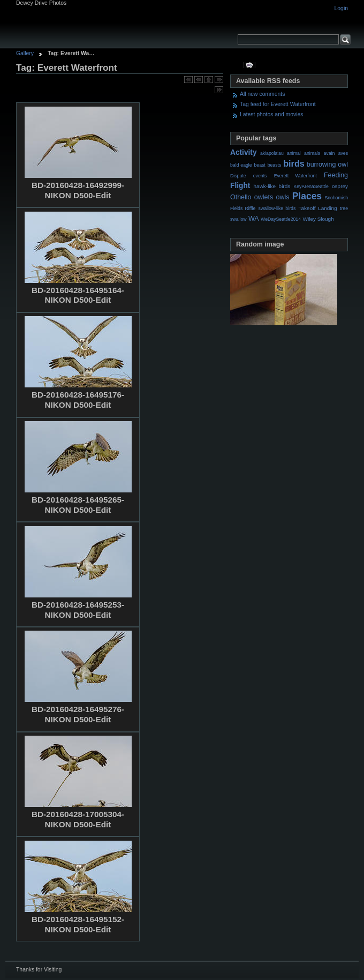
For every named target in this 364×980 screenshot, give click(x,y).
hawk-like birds (272, 186)
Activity (244, 152)
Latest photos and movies (271, 114)
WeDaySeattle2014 (281, 219)
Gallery (25, 53)
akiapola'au (272, 153)
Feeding (336, 175)
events (260, 176)
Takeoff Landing (318, 208)
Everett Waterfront (295, 176)
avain (329, 153)
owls (282, 197)
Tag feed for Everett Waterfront (278, 104)
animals (312, 153)
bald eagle (241, 165)
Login (341, 8)
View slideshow (250, 65)
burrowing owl (327, 164)
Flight (240, 186)
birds (294, 163)
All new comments (262, 94)
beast (259, 165)
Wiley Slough (318, 219)
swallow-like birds (277, 208)
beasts (275, 165)
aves (343, 153)
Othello (241, 197)
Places (307, 196)
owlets (264, 197)
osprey (340, 186)
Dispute (238, 176)
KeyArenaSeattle (311, 186)
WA (254, 219)
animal (294, 153)
